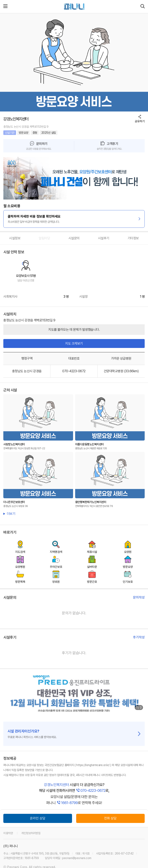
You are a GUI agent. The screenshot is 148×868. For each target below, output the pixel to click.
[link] (74, 178)
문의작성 (139, 597)
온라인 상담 (38, 818)
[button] (39, 146)
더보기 (11, 514)
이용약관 (8, 833)
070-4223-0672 (74, 371)
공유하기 (140, 121)
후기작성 (139, 637)
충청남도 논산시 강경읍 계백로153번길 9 (26, 127)
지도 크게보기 (74, 343)
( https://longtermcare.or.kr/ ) (93, 765)
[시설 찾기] (143, 7)
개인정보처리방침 (31, 833)
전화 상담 (110, 818)
